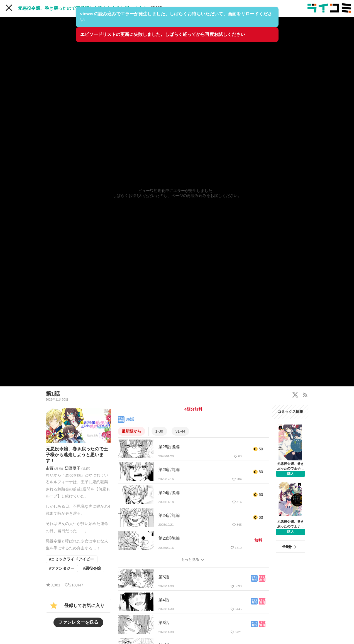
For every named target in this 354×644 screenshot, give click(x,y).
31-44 (180, 431)
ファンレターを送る (78, 625)
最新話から (131, 431)
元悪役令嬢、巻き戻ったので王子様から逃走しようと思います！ (82, 8)
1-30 (159, 431)
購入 (290, 474)
